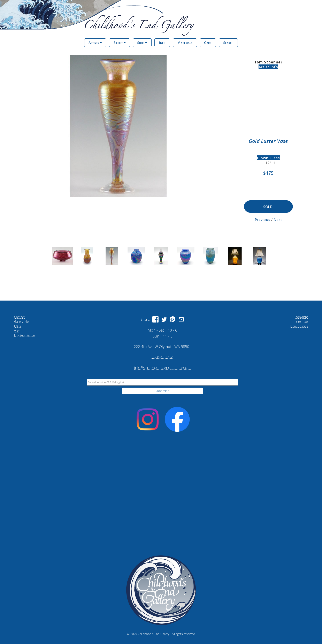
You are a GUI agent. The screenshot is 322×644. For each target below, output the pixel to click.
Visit (17, 330)
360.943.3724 (162, 357)
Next (278, 219)
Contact (19, 317)
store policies (299, 326)
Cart (208, 43)
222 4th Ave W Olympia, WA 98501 (163, 346)
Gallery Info (21, 321)
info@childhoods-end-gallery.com (162, 367)
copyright (302, 317)
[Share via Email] (181, 319)
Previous (263, 219)
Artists (95, 43)
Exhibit (120, 43)
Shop (142, 43)
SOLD (268, 206)
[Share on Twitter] (164, 319)
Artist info (269, 67)
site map (302, 321)
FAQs (18, 326)
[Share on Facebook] (155, 319)
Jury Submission (25, 335)
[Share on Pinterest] (173, 319)
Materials (185, 43)
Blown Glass (269, 158)
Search (228, 43)
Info (162, 43)
